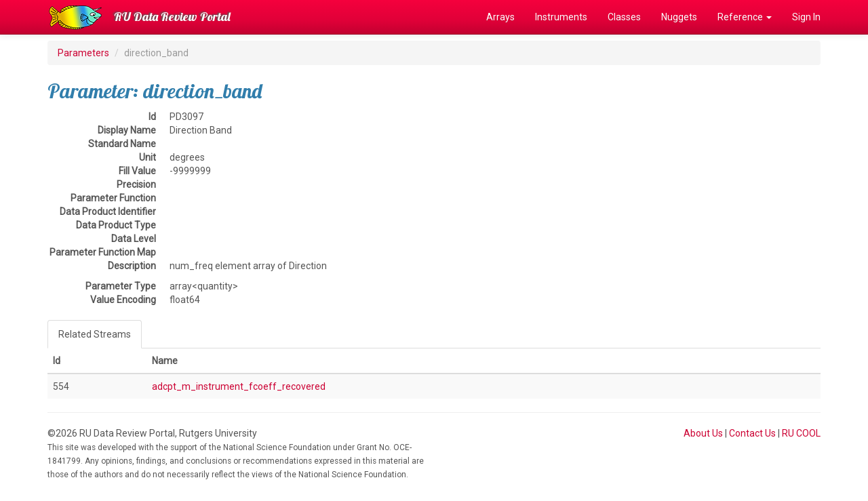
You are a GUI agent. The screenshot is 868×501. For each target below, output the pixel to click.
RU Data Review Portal (172, 17)
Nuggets (679, 17)
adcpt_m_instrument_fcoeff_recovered (239, 386)
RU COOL (801, 433)
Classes (624, 17)
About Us (703, 433)
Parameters (83, 53)
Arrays (500, 17)
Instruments (561, 17)
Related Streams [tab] (95, 334)
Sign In (806, 17)
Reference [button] (745, 17)
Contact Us (752, 433)
